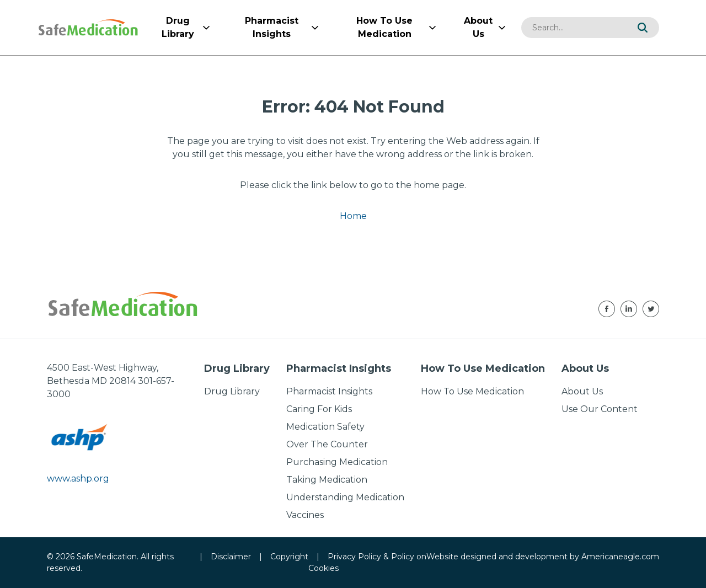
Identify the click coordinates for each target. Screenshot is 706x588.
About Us (582, 391)
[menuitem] (178, 28)
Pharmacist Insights (329, 391)
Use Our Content (600, 409)
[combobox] (574, 28)
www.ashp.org (78, 479)
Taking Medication (327, 480)
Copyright (289, 557)
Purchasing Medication (337, 462)
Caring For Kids (319, 409)
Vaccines (305, 515)
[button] (643, 28)
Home (353, 216)
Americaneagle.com (620, 557)
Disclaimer (231, 557)
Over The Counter (327, 444)
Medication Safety (325, 427)
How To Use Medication (472, 391)
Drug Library (232, 391)
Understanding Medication (345, 497)
